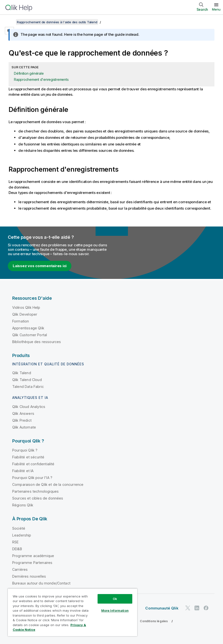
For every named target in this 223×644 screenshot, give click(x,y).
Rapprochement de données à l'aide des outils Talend (57, 22)
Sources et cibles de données (38, 498)
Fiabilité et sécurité (28, 457)
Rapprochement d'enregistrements (41, 79)
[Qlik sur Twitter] (188, 608)
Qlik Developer (25, 314)
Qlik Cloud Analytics (29, 407)
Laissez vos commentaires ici (40, 266)
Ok (115, 599)
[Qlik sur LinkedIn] (197, 608)
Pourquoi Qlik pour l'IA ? (32, 478)
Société (19, 528)
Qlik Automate (24, 427)
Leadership (22, 535)
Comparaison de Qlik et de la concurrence (48, 484)
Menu (216, 9)
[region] (72, 612)
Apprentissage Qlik (28, 328)
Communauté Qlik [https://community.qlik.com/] (162, 608)
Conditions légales (154, 621)
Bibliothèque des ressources (37, 342)
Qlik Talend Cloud (27, 380)
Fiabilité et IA (23, 471)
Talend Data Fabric (28, 387)
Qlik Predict (22, 420)
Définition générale (29, 73)
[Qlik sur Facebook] (206, 608)
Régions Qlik (23, 505)
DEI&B (17, 549)
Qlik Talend (22, 373)
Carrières (20, 569)
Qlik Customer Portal (30, 335)
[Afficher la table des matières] (10, 22)
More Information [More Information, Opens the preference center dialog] (115, 610)
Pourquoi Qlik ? (25, 450)
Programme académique (33, 556)
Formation (21, 321)
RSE (15, 542)
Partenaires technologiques (35, 491)
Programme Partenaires (32, 563)
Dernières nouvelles (29, 576)
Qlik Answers (23, 413)
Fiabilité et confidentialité (33, 464)
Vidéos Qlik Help (26, 307)
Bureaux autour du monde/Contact (41, 583)
